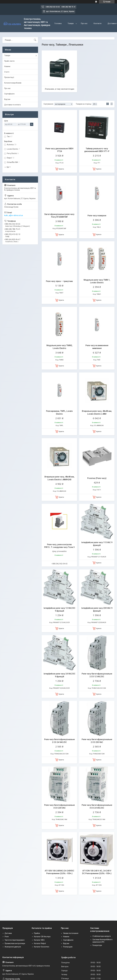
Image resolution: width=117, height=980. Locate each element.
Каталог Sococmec (42, 947)
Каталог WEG (39, 940)
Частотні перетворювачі (15, 940)
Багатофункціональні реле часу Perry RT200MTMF (59, 216)
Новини (7, 66)
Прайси (37, 933)
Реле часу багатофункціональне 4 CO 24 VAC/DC (97, 806)
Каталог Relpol (40, 943)
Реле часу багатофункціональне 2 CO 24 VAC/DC (59, 741)
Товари (71, 23)
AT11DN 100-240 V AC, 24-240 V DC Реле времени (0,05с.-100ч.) (97, 872)
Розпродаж (68, 947)
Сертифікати (9, 94)
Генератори (97, 945)
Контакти (97, 23)
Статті (7, 72)
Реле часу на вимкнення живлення (97, 347)
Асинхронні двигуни (13, 947)
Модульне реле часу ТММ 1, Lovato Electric (97, 281)
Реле (7, 937)
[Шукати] (35, 40)
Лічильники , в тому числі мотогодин (59, 89)
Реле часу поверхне (97, 216)
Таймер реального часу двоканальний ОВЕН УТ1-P (97, 150)
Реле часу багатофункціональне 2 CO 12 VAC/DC (97, 675)
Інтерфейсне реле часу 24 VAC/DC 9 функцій (59, 675)
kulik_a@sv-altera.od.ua (14, 215)
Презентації (9, 77)
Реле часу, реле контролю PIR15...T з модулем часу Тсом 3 (59, 546)
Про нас (84, 23)
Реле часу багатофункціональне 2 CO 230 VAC (97, 741)
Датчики (8, 933)
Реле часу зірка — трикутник (59, 281)
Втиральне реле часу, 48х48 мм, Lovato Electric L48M (97, 412)
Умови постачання (71, 933)
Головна (58, 23)
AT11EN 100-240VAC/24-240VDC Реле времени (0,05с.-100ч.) (59, 872)
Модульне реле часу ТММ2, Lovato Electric (59, 347)
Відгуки (7, 99)
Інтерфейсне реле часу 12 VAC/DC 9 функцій (59, 609)
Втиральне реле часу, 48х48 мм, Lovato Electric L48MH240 (59, 478)
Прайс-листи (9, 61)
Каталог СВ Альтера (42, 937)
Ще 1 (9, 167)
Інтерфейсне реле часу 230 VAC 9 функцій (97, 609)
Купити (61, 169)
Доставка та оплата (12, 105)
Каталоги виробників (13, 83)
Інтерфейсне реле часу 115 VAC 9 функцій (97, 544)
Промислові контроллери (15, 943)
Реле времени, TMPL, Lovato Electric (59, 412)
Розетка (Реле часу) (97, 478)
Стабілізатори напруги (102, 936)
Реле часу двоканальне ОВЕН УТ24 (59, 150)
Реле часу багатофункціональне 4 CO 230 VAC (59, 806)
